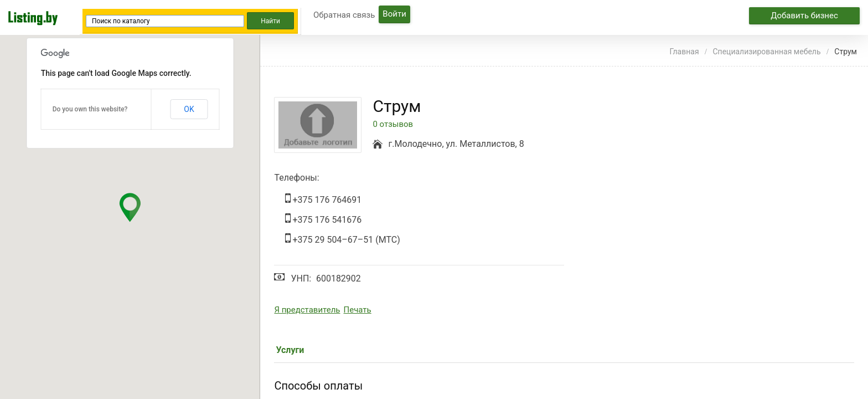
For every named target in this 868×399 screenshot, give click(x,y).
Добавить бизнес (804, 16)
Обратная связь (344, 15)
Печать (358, 310)
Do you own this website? (90, 109)
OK (189, 109)
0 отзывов (393, 124)
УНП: (301, 278)
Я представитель (307, 310)
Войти (394, 14)
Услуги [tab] (290, 350)
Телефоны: (296, 178)
